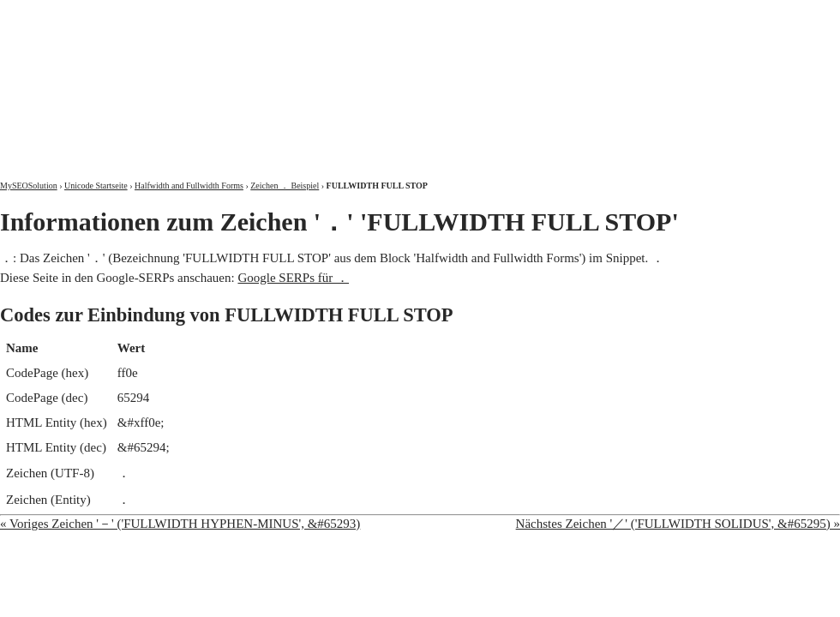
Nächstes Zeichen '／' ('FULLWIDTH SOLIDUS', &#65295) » (678, 524)
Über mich (621, 15)
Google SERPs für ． (293, 278)
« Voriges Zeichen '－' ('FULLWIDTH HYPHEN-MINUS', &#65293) (180, 524)
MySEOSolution (29, 186)
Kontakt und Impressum (752, 15)
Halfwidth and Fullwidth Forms (189, 186)
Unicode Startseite (96, 186)
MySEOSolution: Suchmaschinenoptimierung (201, 77)
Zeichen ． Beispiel (285, 186)
